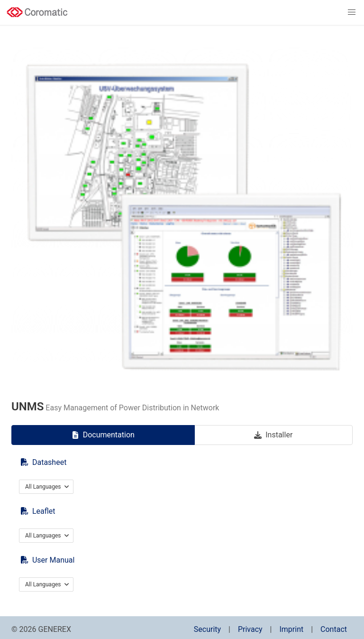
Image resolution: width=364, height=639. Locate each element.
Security (207, 629)
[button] (352, 12)
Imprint (291, 629)
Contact (334, 629)
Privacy (250, 629)
